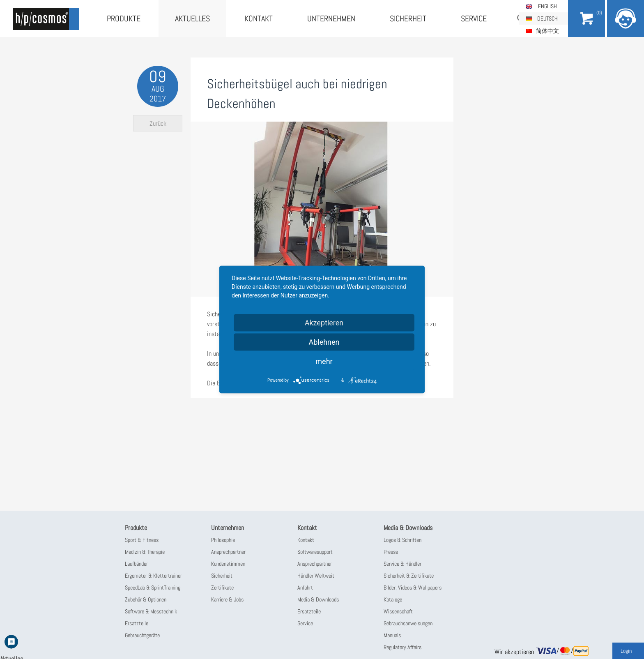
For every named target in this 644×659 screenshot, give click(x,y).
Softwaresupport (315, 552)
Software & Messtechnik (151, 611)
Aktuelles (192, 18)
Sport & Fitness (142, 540)
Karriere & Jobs (227, 599)
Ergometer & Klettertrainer (153, 576)
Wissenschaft (398, 611)
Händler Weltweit (316, 576)
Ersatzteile (137, 623)
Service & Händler (402, 564)
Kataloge (393, 599)
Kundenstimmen (228, 564)
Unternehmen (331, 18)
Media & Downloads (318, 599)
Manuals (392, 635)
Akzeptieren (324, 323)
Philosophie (223, 540)
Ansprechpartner (228, 552)
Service (474, 18)
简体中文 (547, 31)
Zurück (158, 123)
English (547, 6)
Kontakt (259, 18)
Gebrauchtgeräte (142, 635)
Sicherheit (408, 18)
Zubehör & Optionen (146, 599)
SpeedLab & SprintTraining (153, 588)
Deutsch (547, 18)
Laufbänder (136, 564)
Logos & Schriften (402, 540)
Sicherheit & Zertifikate (409, 576)
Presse (391, 552)
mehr (324, 361)
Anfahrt (305, 588)
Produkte (124, 18)
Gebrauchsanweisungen (408, 623)
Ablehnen (324, 342)
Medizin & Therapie (145, 552)
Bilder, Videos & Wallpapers (413, 588)
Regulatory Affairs (402, 647)
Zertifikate (222, 588)
